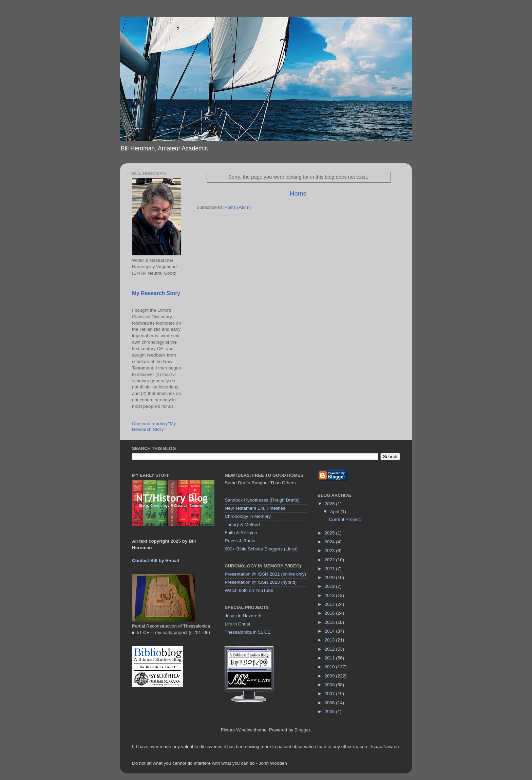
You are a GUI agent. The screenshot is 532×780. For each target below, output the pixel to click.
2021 (330, 569)
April (335, 512)
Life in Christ (237, 624)
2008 (330, 685)
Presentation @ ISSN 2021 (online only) (265, 574)
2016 (330, 613)
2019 (330, 586)
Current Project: (345, 519)
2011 (330, 658)
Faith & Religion (241, 533)
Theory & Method (242, 524)
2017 (330, 604)
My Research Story (156, 293)
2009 (330, 676)
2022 (330, 560)
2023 (330, 551)
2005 (330, 712)
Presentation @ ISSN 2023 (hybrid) (261, 582)
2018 (330, 595)
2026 (330, 504)
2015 (330, 622)
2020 (330, 577)
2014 (330, 631)
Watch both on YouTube (249, 590)
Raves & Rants (240, 541)
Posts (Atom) (238, 207)
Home (298, 193)
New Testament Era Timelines (255, 508)
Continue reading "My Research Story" (154, 426)
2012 (330, 649)
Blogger (302, 730)
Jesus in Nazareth (243, 616)
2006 (330, 703)
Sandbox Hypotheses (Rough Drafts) (262, 500)
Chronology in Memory (248, 516)
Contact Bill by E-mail (156, 560)
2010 (330, 667)
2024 (330, 542)
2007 (330, 694)
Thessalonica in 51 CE (248, 632)
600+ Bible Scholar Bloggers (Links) (261, 549)
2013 (330, 640)
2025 (330, 533)
